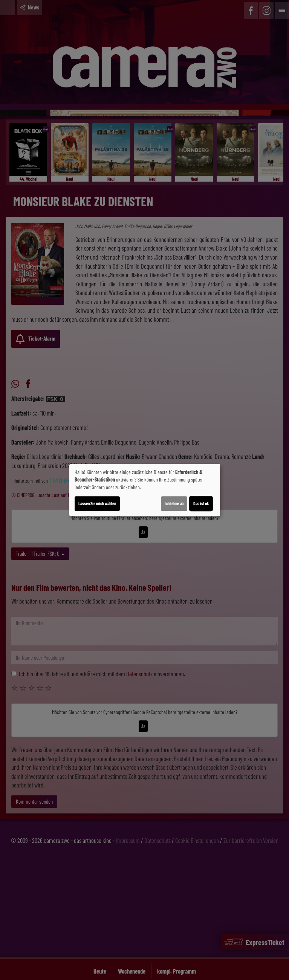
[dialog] (145, 490)
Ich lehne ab (174, 503)
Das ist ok (201, 503)
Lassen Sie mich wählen (97, 503)
